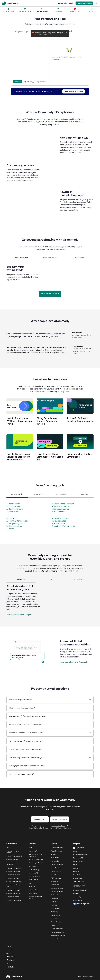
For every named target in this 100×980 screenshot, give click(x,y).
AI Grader (54, 919)
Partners (76, 872)
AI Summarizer (12, 512)
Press (75, 865)
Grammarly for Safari (13, 871)
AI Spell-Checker (59, 524)
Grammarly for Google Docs (14, 886)
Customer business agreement (79, 886)
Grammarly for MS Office (14, 882)
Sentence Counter (57, 895)
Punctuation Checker (58, 932)
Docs (8, 848)
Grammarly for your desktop (13, 852)
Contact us (10, 953)
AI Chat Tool (11, 518)
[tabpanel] (50, 273)
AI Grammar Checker (60, 518)
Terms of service (78, 882)
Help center (10, 950)
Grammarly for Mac (13, 860)
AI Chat (53, 875)
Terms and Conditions (58, 826)
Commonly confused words (35, 898)
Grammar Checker (57, 848)
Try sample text (42, 82)
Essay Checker (56, 868)
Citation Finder (56, 915)
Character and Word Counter (63, 526)
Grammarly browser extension (13, 864)
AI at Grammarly (34, 870)
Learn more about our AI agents (20, 615)
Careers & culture (79, 861)
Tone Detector (56, 881)
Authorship (55, 912)
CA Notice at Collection (63, 828)
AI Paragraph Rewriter (61, 506)
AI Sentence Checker (15, 509)
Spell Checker (55, 925)
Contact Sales (62, 3)
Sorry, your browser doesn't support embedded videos (27, 145)
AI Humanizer (55, 861)
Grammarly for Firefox (13, 875)
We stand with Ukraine (80, 855)
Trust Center (77, 875)
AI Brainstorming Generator (63, 504)
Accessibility (77, 897)
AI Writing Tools (56, 878)
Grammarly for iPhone (13, 894)
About (75, 851)
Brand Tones (55, 908)
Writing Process (34, 880)
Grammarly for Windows (14, 856)
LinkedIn (10, 967)
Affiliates (76, 868)
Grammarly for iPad (13, 897)
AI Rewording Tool (59, 521)
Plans (30, 848)
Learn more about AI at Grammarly (75, 662)
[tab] (21, 259)
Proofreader (55, 939)
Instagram (11, 960)
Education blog (33, 890)
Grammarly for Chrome (14, 868)
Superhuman (79, 848)
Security (76, 894)
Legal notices (77, 900)
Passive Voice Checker (58, 935)
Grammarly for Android (14, 900)
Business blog (33, 893)
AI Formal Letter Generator (17, 521)
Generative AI (33, 873)
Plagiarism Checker (57, 851)
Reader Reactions (57, 922)
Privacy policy (78, 878)
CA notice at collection (80, 890)
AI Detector (55, 858)
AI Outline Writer (13, 506)
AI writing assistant (35, 876)
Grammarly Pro (34, 851)
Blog (30, 883)
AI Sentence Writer (14, 526)
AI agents (54, 854)
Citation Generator (57, 865)
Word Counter (56, 885)
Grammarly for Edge (13, 878)
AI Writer (10, 529)
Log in (71, 3)
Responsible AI (78, 858)
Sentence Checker (57, 929)
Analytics (54, 905)
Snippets (54, 902)
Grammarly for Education (37, 863)
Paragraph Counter (57, 892)
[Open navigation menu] (96, 3)
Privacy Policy (34, 828)
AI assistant (32, 866)
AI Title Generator (59, 512)
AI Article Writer (13, 504)
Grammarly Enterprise (36, 860)
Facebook (10, 957)
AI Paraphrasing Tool (15, 524)
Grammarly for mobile (13, 890)
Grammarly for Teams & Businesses (36, 855)
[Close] (66, 33)
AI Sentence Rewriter (60, 509)
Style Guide (55, 898)
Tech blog (32, 887)
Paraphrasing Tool (57, 871)
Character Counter (57, 888)
